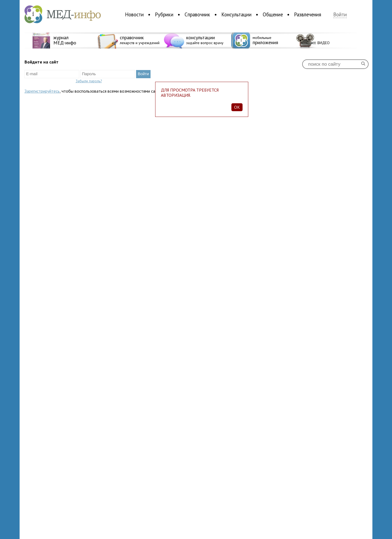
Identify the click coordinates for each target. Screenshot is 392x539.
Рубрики (164, 14)
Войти (340, 15)
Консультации (236, 14)
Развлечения (308, 14)
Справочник (197, 14)
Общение (273, 14)
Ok (237, 107)
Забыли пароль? (89, 81)
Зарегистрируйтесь (42, 91)
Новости (134, 14)
